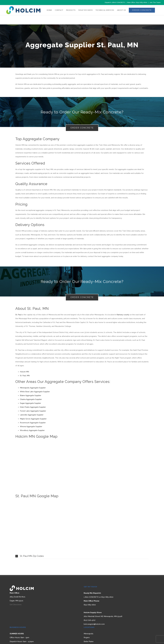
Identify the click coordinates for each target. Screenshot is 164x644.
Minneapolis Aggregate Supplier (33, 388)
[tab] (82, 556)
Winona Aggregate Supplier (31, 427)
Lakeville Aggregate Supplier (32, 415)
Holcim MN (24, 372)
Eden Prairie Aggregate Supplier (33, 407)
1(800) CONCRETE (118, 2)
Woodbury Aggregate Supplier (32, 430)
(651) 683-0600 (142, 2)
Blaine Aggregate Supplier (31, 395)
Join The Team (155, 2)
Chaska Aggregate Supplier (31, 399)
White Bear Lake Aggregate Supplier (35, 392)
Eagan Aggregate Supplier (30, 403)
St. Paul (18, 315)
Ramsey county (123, 315)
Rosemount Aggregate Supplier (33, 423)
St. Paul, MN (25, 376)
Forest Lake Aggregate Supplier (33, 411)
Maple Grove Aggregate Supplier (33, 419)
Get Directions (16, 605)
